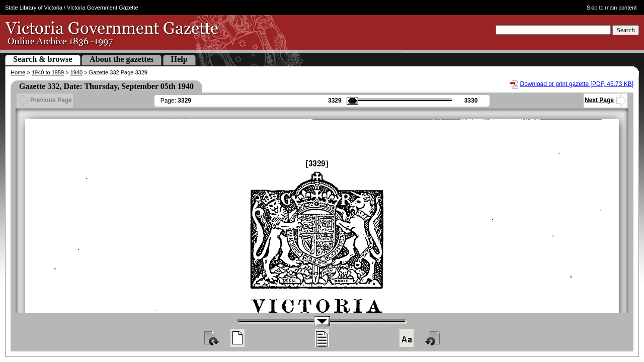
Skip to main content (612, 8)
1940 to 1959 (48, 72)
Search (626, 30)
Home (18, 72)
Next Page (606, 100)
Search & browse (43, 59)
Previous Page (45, 100)
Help (179, 59)
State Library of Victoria (34, 8)
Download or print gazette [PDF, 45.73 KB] (577, 84)
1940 (76, 72)
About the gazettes (122, 59)
